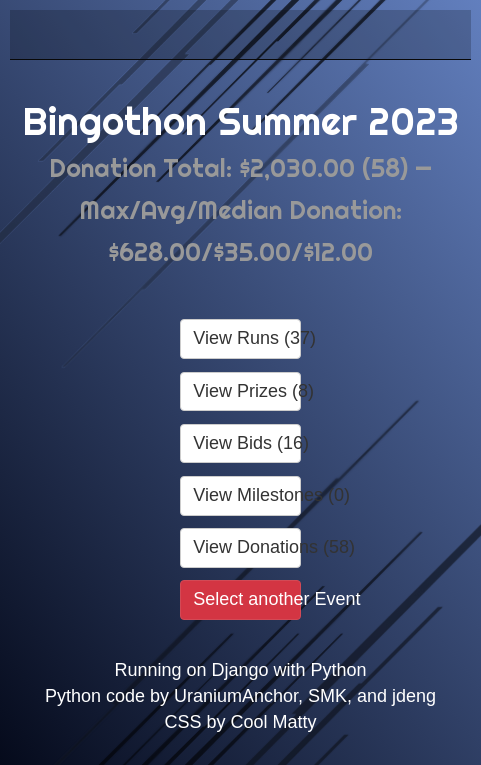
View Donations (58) (246, 547)
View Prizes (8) (246, 391)
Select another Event (246, 599)
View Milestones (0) (246, 495)
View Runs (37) (246, 338)
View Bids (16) (246, 443)
